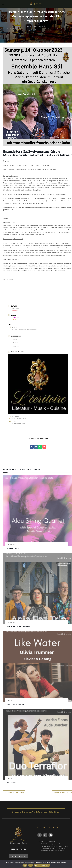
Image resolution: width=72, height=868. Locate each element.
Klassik (14, 339)
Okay (25, 865)
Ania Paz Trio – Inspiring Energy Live (18, 627)
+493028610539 (21, 419)
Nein (31, 865)
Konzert (15, 343)
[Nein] (70, 864)
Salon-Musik (16, 346)
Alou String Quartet (13, 548)
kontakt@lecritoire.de (18, 424)
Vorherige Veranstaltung (14, 792)
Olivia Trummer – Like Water (16, 705)
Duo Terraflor (11, 783)
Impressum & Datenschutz (18, 856)
